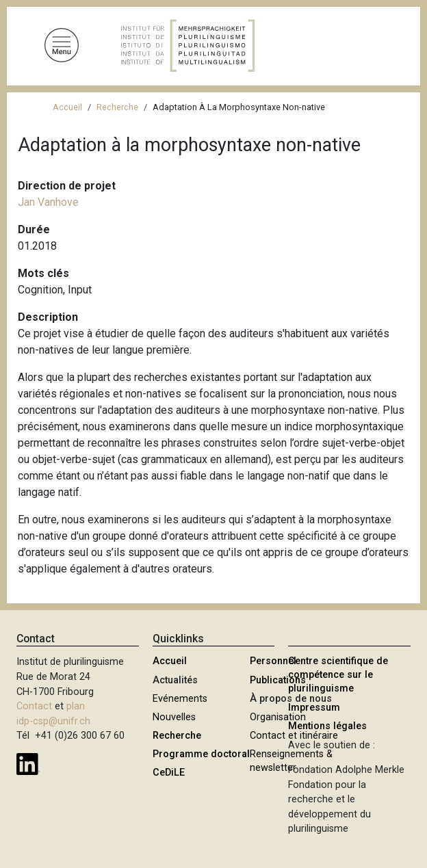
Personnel (273, 661)
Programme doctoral (201, 754)
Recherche (117, 107)
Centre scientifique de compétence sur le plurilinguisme (338, 675)
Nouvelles (174, 717)
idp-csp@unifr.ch (53, 721)
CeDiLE (169, 773)
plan (76, 706)
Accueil (67, 107)
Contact (34, 706)
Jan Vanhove (48, 202)
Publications (278, 680)
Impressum (314, 708)
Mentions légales (327, 726)
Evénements (180, 699)
